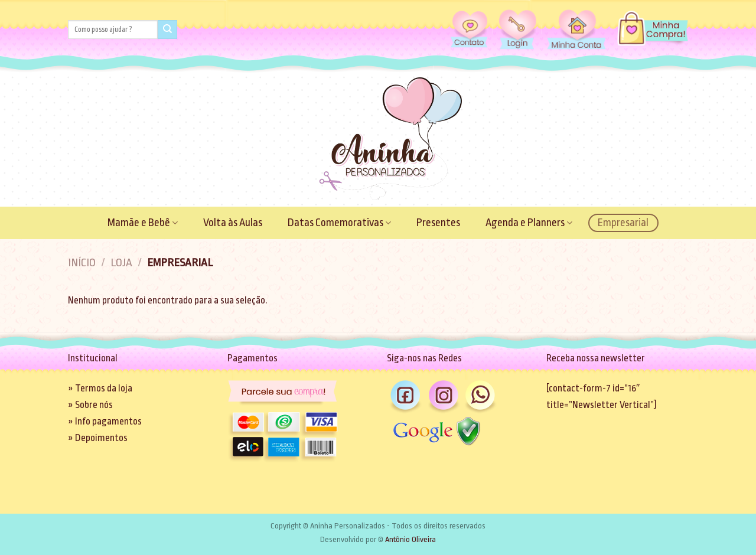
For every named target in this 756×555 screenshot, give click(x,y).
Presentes (438, 223)
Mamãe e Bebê (143, 223)
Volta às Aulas (233, 223)
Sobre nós (94, 405)
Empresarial (623, 223)
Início (82, 263)
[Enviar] (167, 30)
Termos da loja (104, 388)
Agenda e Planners (529, 223)
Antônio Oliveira (410, 539)
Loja (121, 263)
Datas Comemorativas (339, 223)
